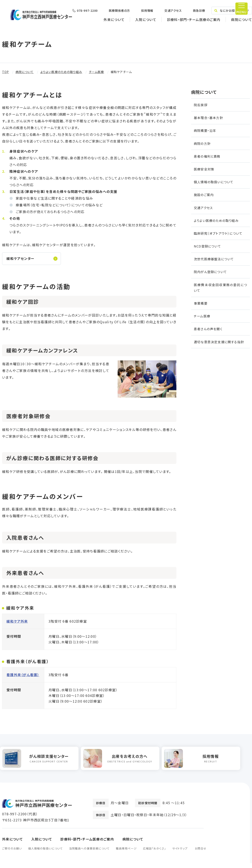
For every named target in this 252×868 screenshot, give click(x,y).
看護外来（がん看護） (23, 677)
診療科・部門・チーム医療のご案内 (194, 20)
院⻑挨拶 (201, 105)
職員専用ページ (126, 853)
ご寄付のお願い (12, 853)
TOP (5, 72)
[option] (41, 762)
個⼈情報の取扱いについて (214, 182)
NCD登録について (207, 246)
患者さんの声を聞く (208, 329)
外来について (114, 20)
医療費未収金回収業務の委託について (220, 288)
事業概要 (201, 303)
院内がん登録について (210, 272)
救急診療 (199, 10)
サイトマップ (180, 853)
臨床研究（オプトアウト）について (218, 233)
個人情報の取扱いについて (45, 853)
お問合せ (201, 853)
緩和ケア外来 (17, 624)
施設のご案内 (204, 195)
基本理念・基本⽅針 (208, 118)
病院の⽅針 (202, 143)
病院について (241, 20)
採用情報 (147, 10)
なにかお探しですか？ (232, 10)
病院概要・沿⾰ (205, 130)
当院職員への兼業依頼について (89, 853)
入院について (146, 20)
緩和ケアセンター (21, 259)
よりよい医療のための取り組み (61, 72)
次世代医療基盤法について (214, 259)
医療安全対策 (204, 169)
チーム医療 (96, 72)
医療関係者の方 (119, 10)
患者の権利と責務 (207, 156)
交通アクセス (173, 10)
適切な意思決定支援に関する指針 (219, 342)
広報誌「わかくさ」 (154, 853)
